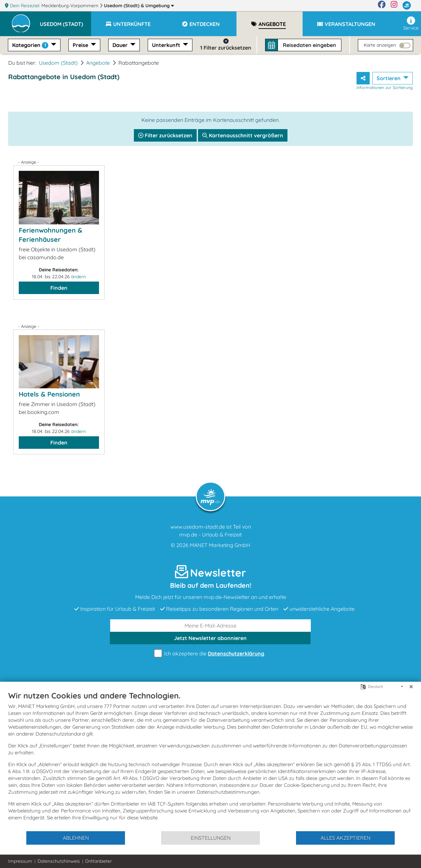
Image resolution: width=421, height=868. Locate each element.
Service (411, 24)
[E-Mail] (210, 626)
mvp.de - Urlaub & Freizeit (210, 535)
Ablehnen (76, 838)
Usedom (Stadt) (139, 6)
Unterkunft (167, 45)
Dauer (121, 45)
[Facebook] (382, 6)
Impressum (20, 861)
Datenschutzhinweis (59, 861)
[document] (210, 761)
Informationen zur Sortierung (385, 87)
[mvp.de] (407, 6)
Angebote (98, 63)
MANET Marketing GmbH (220, 545)
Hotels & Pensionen (49, 394)
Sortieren (389, 78)
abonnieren (210, 638)
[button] (65, 21)
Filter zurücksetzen (165, 135)
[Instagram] (394, 6)
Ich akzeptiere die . (210, 654)
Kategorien (31, 45)
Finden (59, 288)
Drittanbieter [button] (99, 861)
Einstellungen (211, 838)
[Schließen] (411, 687)
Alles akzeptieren (346, 838)
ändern (78, 277)
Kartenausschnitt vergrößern (243, 135)
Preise (81, 45)
